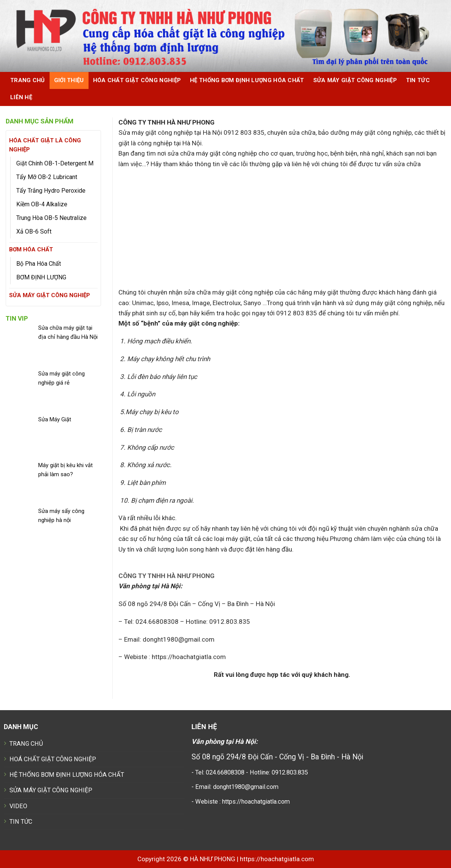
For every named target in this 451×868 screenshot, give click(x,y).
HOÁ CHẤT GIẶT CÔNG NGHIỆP (53, 759)
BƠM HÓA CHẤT (31, 249)
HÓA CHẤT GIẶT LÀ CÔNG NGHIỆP (45, 145)
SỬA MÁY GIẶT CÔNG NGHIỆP (355, 80)
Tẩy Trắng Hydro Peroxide (51, 191)
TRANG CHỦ (26, 744)
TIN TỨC (21, 822)
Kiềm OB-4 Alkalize (42, 204)
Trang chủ (28, 80)
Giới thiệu (69, 80)
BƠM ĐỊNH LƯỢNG (41, 277)
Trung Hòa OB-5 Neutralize (51, 218)
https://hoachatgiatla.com (277, 859)
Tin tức (418, 80)
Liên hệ (21, 97)
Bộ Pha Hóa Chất (39, 264)
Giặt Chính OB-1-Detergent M (55, 163)
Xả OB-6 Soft (34, 231)
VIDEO (18, 806)
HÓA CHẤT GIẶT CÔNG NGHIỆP (137, 80)
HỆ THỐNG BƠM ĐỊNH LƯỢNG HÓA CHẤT (247, 80)
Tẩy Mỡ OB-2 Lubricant (47, 177)
